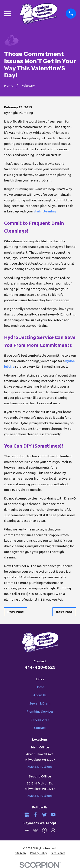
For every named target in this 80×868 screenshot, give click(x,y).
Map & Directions (40, 767)
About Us (40, 695)
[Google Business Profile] (27, 815)
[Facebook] (36, 815)
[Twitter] (44, 815)
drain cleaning (45, 211)
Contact (40, 728)
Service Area (40, 720)
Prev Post (16, 612)
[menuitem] (20, 853)
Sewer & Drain (40, 703)
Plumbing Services (40, 711)
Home (40, 687)
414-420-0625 (40, 667)
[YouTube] (53, 815)
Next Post (64, 612)
